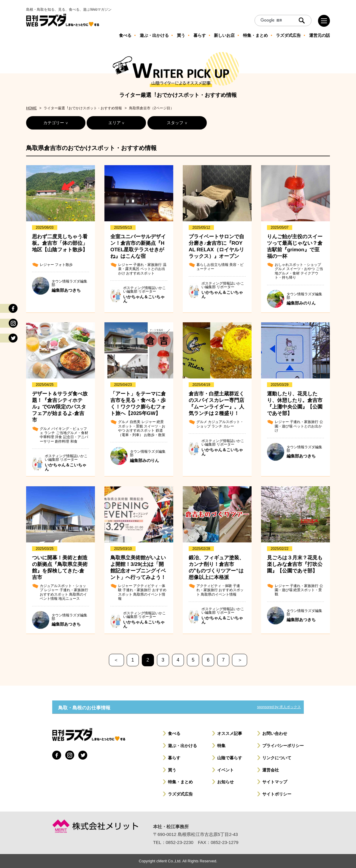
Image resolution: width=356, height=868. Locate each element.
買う (172, 770)
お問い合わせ (275, 733)
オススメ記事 (230, 733)
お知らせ (225, 782)
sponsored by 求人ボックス (279, 707)
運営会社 (271, 770)
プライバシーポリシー (283, 746)
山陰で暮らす (230, 758)
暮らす (174, 758)
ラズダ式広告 (180, 794)
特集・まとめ (180, 782)
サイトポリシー (277, 794)
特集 (221, 746)
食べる (174, 733)
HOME (31, 108)
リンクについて (277, 758)
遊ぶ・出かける (182, 746)
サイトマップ (275, 782)
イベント (225, 770)
